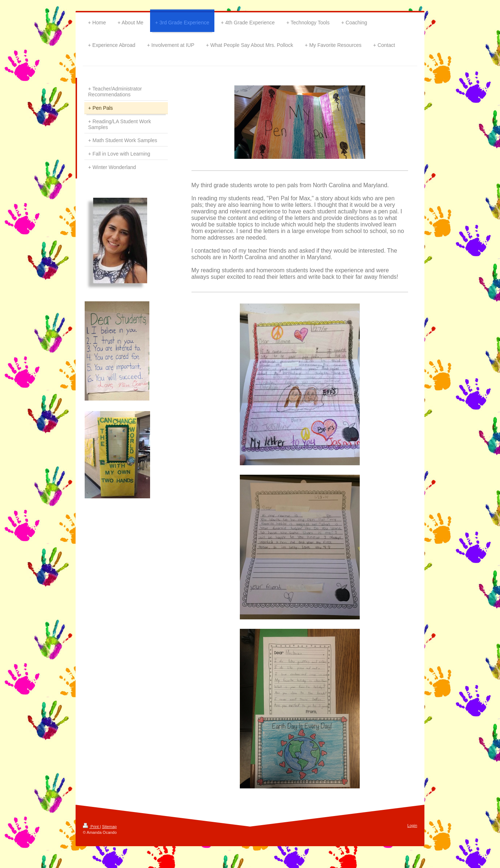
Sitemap (109, 827)
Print (91, 827)
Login (412, 825)
